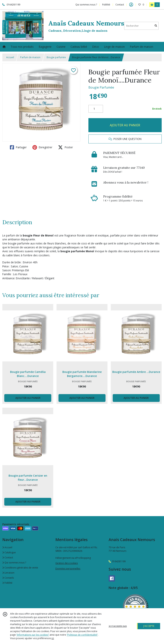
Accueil (10, 57)
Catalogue (9, 552)
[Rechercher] (156, 26)
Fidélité (7, 583)
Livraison (8, 573)
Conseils (8, 578)
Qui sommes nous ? (14, 563)
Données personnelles (68, 569)
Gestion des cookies (67, 563)
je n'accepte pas (118, 626)
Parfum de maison (30, 57)
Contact (120, 5)
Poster (65, 147)
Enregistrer (42, 147)
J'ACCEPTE (149, 626)
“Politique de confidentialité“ (82, 635)
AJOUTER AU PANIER (125, 125)
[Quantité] (96, 109)
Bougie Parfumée (101, 87)
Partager (18, 147)
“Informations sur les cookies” (33, 635)
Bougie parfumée (56, 57)
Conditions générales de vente (20, 568)
